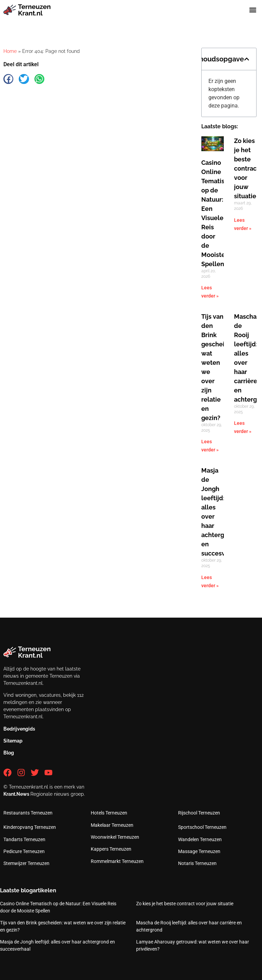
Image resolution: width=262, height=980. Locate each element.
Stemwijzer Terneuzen (26, 863)
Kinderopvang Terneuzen (30, 827)
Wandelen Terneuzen (200, 839)
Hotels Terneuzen (109, 813)
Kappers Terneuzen (111, 849)
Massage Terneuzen (199, 851)
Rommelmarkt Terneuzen (117, 861)
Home (10, 51)
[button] (253, 10)
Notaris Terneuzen (197, 863)
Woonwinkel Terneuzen (115, 837)
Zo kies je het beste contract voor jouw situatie (246, 168)
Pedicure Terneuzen (24, 851)
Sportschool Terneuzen (202, 827)
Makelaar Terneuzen (112, 825)
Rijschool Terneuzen (199, 813)
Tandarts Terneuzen (24, 839)
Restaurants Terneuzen (28, 813)
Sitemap (13, 741)
